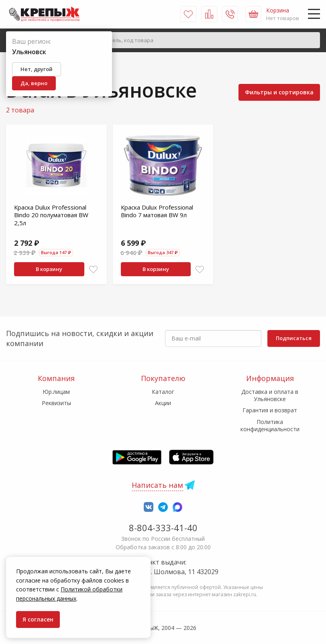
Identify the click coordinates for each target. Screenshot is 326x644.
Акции (163, 403)
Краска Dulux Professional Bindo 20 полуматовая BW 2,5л (51, 215)
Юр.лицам (56, 392)
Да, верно (34, 83)
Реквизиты (56, 403)
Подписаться (294, 338)
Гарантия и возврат (270, 410)
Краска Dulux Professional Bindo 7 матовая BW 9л (157, 211)
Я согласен (38, 619)
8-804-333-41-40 (163, 528)
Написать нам (157, 485)
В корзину (49, 269)
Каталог (163, 392)
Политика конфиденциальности (270, 425)
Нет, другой (37, 69)
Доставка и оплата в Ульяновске (270, 395)
